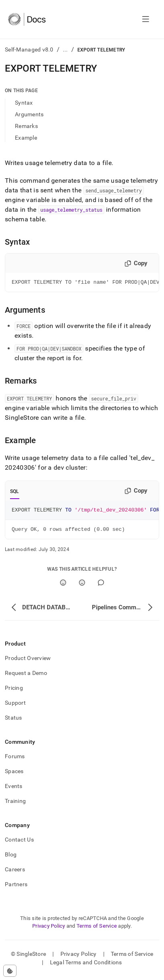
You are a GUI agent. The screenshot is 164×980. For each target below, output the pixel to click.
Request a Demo (26, 677)
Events (14, 790)
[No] (82, 586)
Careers (15, 873)
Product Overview (28, 662)
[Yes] (63, 586)
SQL (15, 493)
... (65, 50)
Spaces (14, 775)
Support (15, 706)
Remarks (26, 126)
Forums (15, 760)
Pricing (14, 691)
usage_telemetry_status (71, 210)
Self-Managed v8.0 (29, 50)
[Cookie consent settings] (10, 971)
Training (15, 805)
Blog (11, 858)
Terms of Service (97, 929)
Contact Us (19, 843)
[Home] (27, 19)
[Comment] (101, 586)
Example (26, 138)
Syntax (24, 103)
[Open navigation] (146, 19)
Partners (16, 888)
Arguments (29, 114)
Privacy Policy (49, 929)
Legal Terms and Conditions (86, 966)
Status (13, 721)
